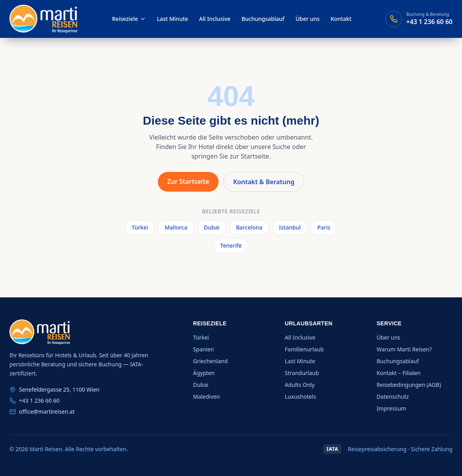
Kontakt (341, 19)
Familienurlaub (304, 349)
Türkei (140, 227)
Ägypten (204, 373)
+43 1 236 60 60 (39, 400)
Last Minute (173, 19)
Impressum (391, 408)
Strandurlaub (302, 373)
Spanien (203, 349)
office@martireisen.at (47, 412)
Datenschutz (393, 397)
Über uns (308, 19)
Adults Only (300, 385)
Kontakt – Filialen (398, 373)
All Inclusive (215, 19)
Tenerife (231, 245)
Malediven (206, 397)
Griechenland (210, 361)
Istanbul (290, 227)
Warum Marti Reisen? (404, 349)
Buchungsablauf (263, 19)
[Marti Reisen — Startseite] (44, 19)
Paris (324, 227)
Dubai (212, 227)
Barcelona (249, 227)
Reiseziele (129, 19)
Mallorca (176, 227)
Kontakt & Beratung (264, 182)
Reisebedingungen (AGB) (409, 385)
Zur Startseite (188, 181)
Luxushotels (300, 397)
